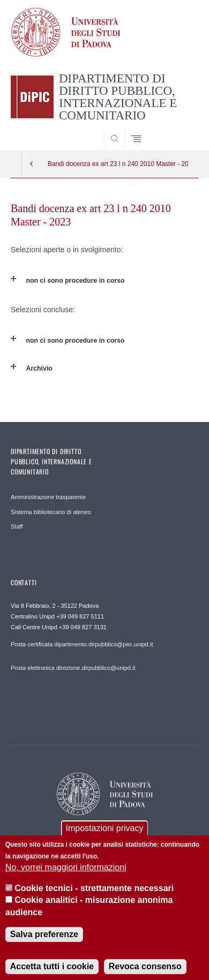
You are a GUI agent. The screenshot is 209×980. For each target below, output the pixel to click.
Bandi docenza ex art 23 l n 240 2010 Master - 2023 (118, 164)
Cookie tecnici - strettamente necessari (94, 896)
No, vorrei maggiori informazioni (66, 875)
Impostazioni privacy (105, 836)
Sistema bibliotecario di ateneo (51, 512)
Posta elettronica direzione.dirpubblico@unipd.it (73, 668)
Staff (17, 526)
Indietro (32, 164)
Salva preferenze (44, 942)
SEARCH (180, 130)
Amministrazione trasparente (48, 497)
